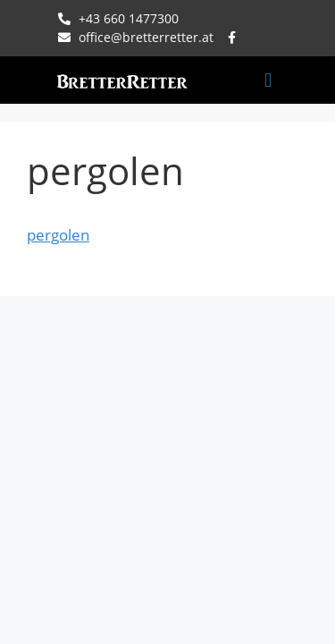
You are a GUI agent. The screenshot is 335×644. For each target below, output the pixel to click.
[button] (268, 80)
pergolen (58, 235)
